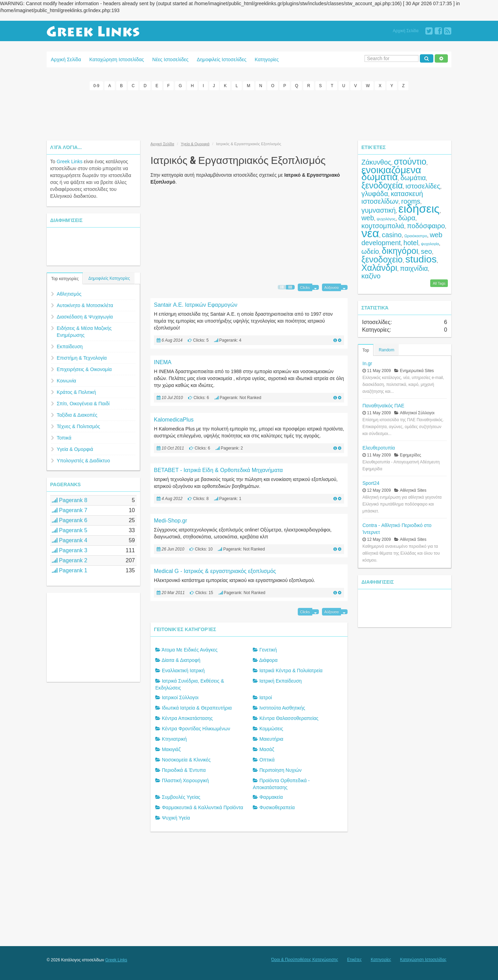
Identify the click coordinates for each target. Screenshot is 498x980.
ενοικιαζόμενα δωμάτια (391, 173)
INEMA (163, 362)
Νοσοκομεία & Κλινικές (186, 760)
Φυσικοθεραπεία (277, 807)
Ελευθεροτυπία (379, 447)
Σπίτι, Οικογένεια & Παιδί (83, 403)
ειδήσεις (419, 208)
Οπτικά (267, 760)
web (368, 218)
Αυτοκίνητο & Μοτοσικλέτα (85, 305)
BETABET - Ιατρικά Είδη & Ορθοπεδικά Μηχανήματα (218, 470)
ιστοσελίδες (423, 186)
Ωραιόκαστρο (416, 235)
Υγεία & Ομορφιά (75, 449)
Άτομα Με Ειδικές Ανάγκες (190, 650)
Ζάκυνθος (376, 162)
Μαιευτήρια (271, 739)
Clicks (305, 287)
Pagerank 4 (70, 540)
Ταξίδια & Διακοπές (77, 415)
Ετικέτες (354, 960)
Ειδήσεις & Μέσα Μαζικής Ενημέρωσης (84, 331)
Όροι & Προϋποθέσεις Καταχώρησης (305, 960)
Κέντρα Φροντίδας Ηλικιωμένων (196, 729)
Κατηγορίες (267, 59)
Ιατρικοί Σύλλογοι (180, 697)
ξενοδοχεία (382, 185)
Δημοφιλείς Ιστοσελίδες (222, 59)
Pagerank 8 (70, 500)
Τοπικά (64, 437)
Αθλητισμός (69, 294)
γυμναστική (379, 210)
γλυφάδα (375, 193)
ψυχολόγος (386, 219)
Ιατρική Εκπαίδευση (280, 681)
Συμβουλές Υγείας (181, 797)
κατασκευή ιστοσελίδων (392, 197)
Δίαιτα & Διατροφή (181, 660)
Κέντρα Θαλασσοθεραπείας (289, 718)
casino (392, 234)
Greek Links (70, 161)
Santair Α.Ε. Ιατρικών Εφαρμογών (196, 304)
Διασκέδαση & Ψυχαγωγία (85, 316)
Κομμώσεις (271, 729)
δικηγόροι (400, 250)
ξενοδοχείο (382, 259)
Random (386, 350)
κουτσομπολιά (383, 225)
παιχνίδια (414, 268)
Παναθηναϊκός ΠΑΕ (383, 405)
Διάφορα (268, 660)
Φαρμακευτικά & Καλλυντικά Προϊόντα (202, 807)
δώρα (407, 218)
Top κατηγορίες (65, 278)
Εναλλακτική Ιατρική (183, 671)
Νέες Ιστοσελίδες (170, 59)
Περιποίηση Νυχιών (280, 770)
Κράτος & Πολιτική (76, 392)
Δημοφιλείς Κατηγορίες (109, 278)
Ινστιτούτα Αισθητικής (282, 708)
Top (366, 350)
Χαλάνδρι (379, 267)
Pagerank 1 (70, 570)
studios (421, 259)
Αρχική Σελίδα (406, 31)
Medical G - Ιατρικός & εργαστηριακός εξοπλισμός (215, 571)
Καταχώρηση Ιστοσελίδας (117, 59)
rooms (411, 201)
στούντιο (410, 161)
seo (426, 251)
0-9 (96, 86)
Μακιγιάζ (171, 749)
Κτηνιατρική (174, 739)
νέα (370, 233)
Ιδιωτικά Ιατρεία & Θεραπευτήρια (197, 708)
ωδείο (370, 251)
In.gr (367, 363)
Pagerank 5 (70, 530)
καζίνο (371, 276)
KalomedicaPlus (174, 419)
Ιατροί (266, 697)
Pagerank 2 (70, 560)
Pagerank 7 (70, 510)
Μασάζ (267, 749)
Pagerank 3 (70, 550)
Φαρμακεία (271, 797)
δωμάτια (413, 177)
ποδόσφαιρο (426, 225)
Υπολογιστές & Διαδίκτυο (83, 460)
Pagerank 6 (70, 520)
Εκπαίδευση (70, 346)
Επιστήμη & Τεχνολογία (82, 358)
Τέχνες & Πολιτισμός (78, 426)
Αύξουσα (331, 287)
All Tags (439, 283)
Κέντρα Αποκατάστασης (187, 718)
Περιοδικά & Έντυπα (184, 770)
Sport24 (371, 483)
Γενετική (268, 650)
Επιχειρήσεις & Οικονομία (84, 369)
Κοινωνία (66, 380)
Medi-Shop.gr (170, 520)
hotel (411, 242)
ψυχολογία (430, 243)
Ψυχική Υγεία (176, 818)
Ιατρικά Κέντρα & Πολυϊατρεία (291, 671)
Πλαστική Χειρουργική (185, 780)
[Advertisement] (249, 114)
